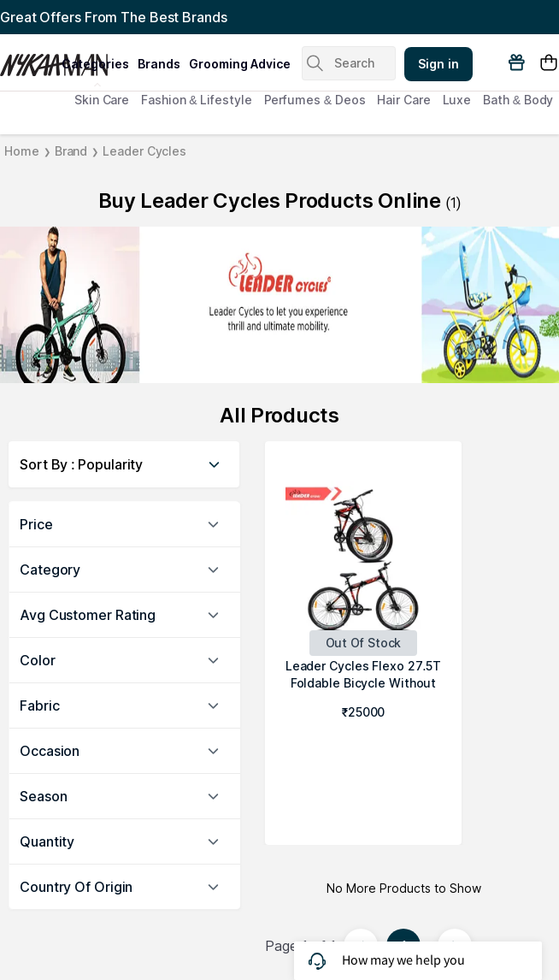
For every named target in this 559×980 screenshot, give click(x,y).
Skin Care (102, 100)
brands (159, 64)
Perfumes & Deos (315, 100)
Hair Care (403, 100)
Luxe (457, 100)
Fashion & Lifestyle (196, 100)
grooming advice (240, 64)
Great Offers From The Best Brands (114, 17)
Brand (71, 151)
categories (95, 64)
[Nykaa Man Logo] (29, 59)
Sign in (438, 64)
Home (22, 151)
